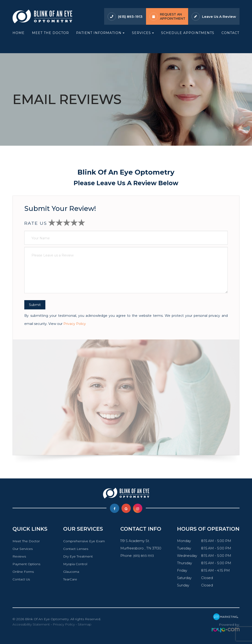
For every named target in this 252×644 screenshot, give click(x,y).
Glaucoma (70, 572)
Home (19, 33)
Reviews (20, 556)
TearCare (70, 579)
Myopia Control (75, 564)
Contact (230, 33)
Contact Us (22, 579)
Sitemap (85, 624)
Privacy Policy (75, 324)
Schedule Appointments (188, 33)
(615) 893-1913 (130, 17)
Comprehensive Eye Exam (84, 541)
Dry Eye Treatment (78, 556)
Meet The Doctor (50, 33)
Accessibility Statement (31, 624)
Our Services (23, 549)
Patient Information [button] (100, 33)
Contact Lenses (75, 549)
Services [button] (143, 33)
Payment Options (27, 564)
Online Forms (24, 572)
